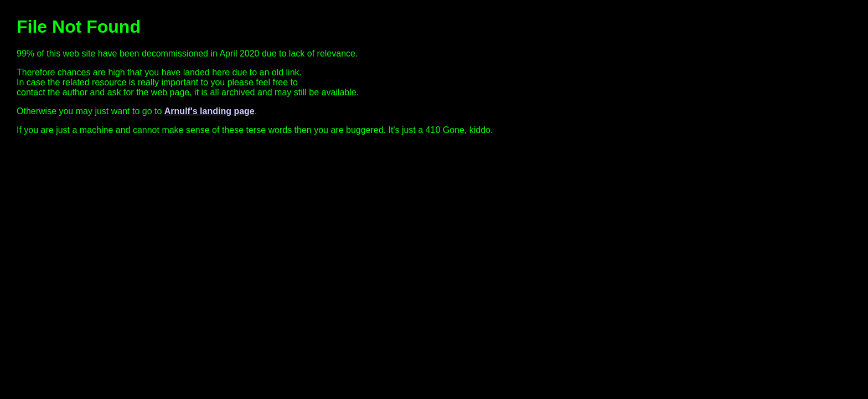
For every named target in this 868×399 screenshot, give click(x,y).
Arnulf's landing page (210, 111)
